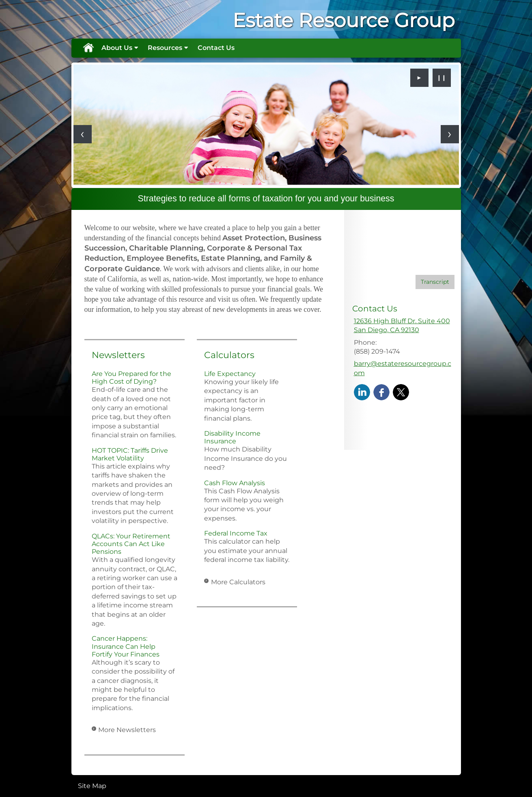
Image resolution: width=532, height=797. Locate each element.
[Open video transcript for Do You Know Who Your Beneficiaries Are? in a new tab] (435, 282)
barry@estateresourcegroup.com (403, 368)
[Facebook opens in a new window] (381, 392)
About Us (117, 48)
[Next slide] (450, 134)
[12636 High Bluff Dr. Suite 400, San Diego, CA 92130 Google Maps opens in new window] (402, 326)
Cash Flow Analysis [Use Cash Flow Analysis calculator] (235, 483)
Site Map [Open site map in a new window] (92, 786)
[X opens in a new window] (401, 392)
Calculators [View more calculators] (229, 355)
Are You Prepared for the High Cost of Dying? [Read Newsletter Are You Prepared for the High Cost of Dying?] (131, 378)
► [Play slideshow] (419, 78)
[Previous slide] (83, 134)
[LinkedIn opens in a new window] (362, 392)
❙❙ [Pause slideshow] (442, 78)
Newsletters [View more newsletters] (118, 355)
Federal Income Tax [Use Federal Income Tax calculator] (236, 533)
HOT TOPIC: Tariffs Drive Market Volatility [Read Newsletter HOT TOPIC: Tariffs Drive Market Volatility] (130, 454)
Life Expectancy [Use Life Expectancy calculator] (230, 374)
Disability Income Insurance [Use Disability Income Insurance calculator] (232, 437)
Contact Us (216, 48)
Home (88, 48)
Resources (165, 48)
